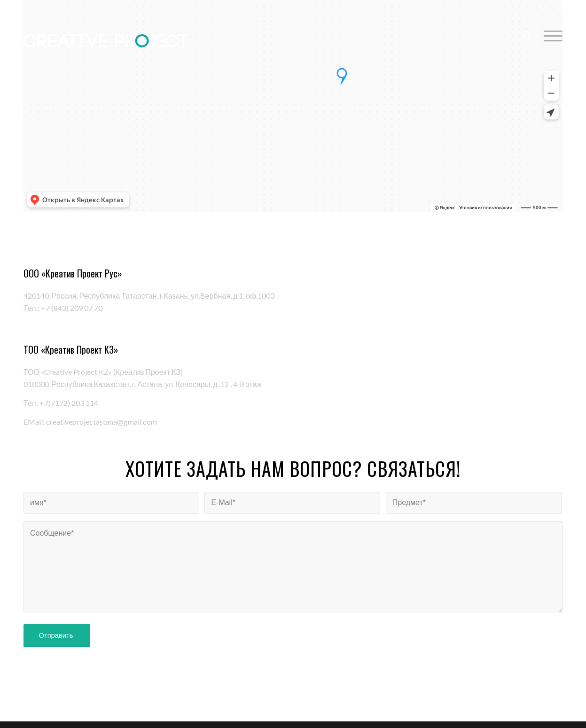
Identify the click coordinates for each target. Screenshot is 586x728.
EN (559, 7)
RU (543, 7)
